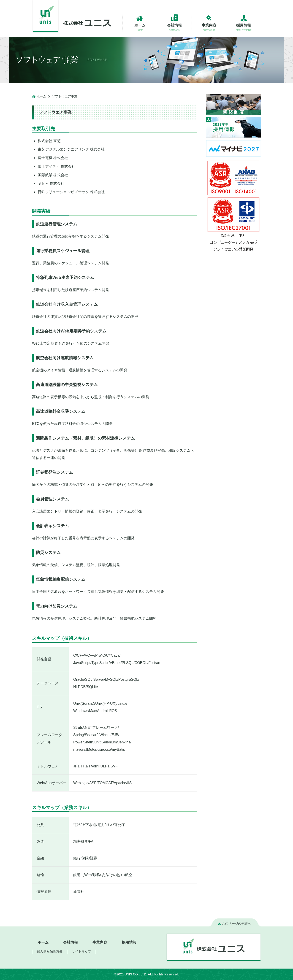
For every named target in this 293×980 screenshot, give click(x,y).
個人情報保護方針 (50, 951)
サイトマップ (81, 951)
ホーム (41, 96)
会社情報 (71, 942)
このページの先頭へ (236, 923)
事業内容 (100, 942)
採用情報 (129, 942)
